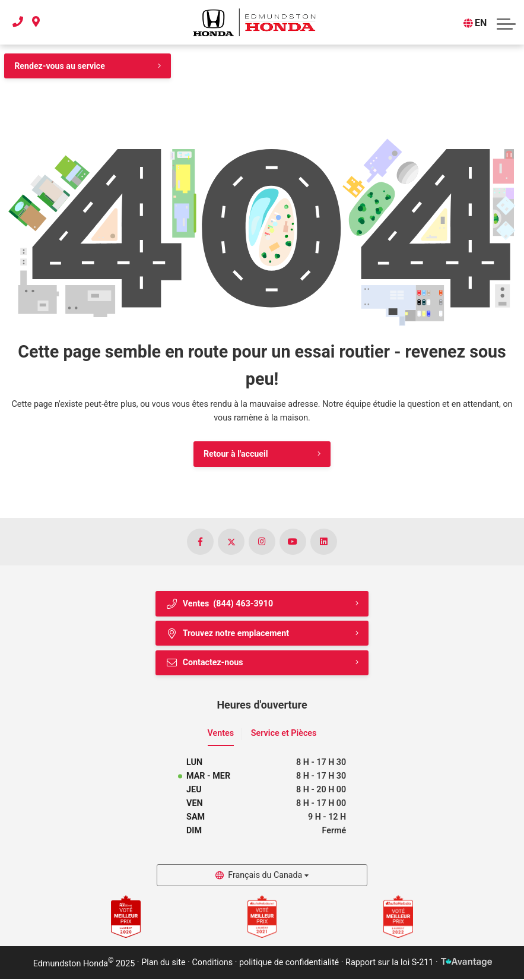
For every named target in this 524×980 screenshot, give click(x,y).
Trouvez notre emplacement (228, 634)
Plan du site (163, 964)
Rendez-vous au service (60, 66)
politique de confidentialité (289, 964)
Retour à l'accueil (235, 454)
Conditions (213, 964)
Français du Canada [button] (265, 877)
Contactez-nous (204, 664)
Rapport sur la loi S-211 (389, 964)
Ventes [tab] (221, 734)
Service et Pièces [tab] (284, 734)
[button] (506, 23)
